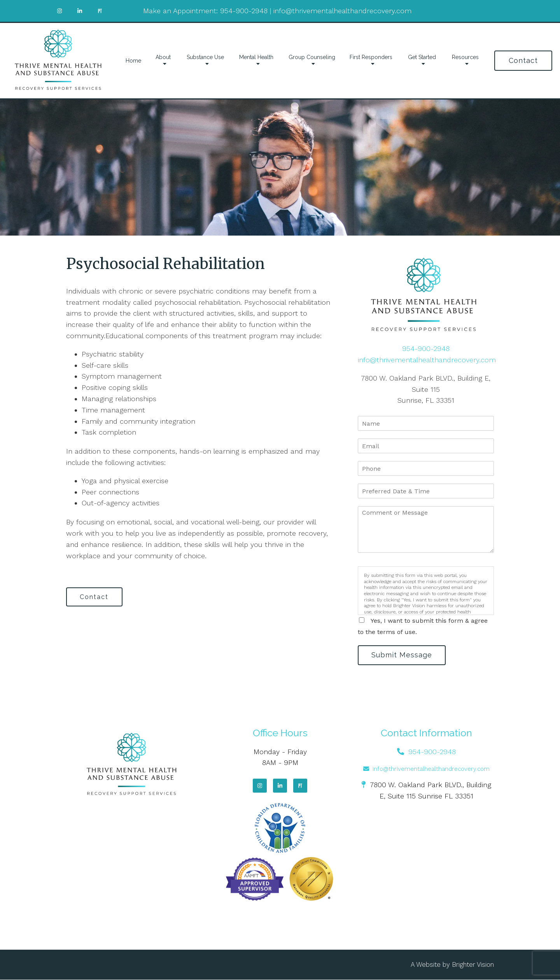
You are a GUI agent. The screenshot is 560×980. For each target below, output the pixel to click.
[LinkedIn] (280, 786)
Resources (465, 57)
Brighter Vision (473, 965)
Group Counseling (312, 57)
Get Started (422, 57)
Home (133, 61)
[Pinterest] (300, 786)
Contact (523, 60)
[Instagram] (260, 786)
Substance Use (205, 57)
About (163, 57)
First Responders (371, 57)
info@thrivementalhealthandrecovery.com (342, 11)
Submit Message (402, 655)
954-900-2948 (244, 11)
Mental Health (256, 57)
